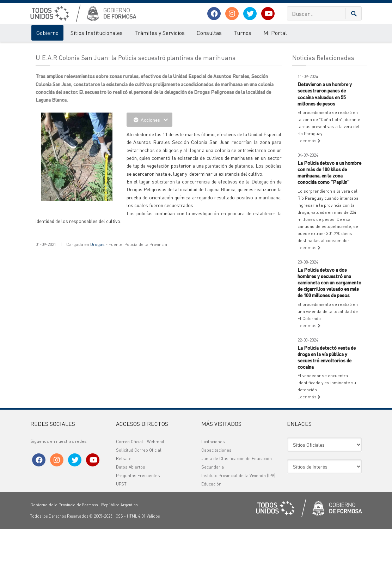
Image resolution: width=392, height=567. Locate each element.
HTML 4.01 (136, 554)
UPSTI (122, 522)
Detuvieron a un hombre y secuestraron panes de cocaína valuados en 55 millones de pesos (325, 132)
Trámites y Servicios (160, 33)
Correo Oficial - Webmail (140, 480)
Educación (211, 522)
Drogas (97, 282)
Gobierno (47, 33)
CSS (119, 554)
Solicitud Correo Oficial (139, 488)
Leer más (309, 179)
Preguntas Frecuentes (138, 514)
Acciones (149, 158)
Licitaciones (213, 480)
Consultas (209, 33)
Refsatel (124, 497)
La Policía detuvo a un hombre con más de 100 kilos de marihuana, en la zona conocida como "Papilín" (329, 210)
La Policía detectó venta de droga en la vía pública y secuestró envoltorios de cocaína (327, 395)
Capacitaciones (216, 488)
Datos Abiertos (131, 505)
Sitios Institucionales (97, 33)
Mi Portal (275, 33)
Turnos (243, 33)
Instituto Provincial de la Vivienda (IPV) (238, 514)
